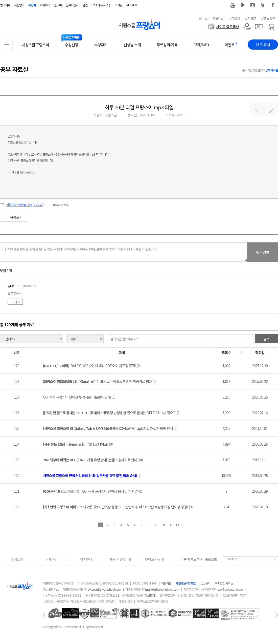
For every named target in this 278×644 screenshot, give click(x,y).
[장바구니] (271, 27)
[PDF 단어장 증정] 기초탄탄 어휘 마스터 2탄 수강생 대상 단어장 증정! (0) (118, 507)
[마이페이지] (247, 27)
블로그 (263, 5)
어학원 (119, 5)
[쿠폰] (259, 27)
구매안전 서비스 (224, 583)
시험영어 (19, 5)
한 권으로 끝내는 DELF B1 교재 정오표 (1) (112, 413)
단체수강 (52, 559)
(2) (92, 475)
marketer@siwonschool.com (162, 589)
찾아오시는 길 (155, 559)
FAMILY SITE (235, 559)
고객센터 (234, 18)
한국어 (58, 5)
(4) (93, 460)
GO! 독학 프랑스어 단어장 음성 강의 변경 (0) (92, 491)
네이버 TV (243, 5)
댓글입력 (263, 252)
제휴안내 (86, 559)
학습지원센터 (255, 70)
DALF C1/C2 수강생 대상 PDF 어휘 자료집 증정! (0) (92, 366)
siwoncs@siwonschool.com (104, 589)
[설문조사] (223, 27)
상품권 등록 (268, 18)
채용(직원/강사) (120, 559)
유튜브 (233, 5)
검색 (266, 339)
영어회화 (5, 5)
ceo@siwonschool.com (231, 589)
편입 (85, 5)
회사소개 (17, 559)
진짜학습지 (72, 5)
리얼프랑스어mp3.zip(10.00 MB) (25, 205)
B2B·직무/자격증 (101, 5)
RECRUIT (132, 5)
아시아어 (45, 5)
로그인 (203, 18)
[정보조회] (150, 595)
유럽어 (32, 5)
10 (163, 525)
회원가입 (218, 18)
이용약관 (166, 583)
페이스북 (273, 5)
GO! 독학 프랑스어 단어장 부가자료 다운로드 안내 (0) (79, 397)
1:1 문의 (206, 583)
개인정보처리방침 (186, 583)
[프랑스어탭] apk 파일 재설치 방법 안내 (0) (110, 428)
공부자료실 (272, 70)
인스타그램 (253, 5)
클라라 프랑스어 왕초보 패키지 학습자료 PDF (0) (100, 381)
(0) (78, 444)
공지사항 (250, 18)
